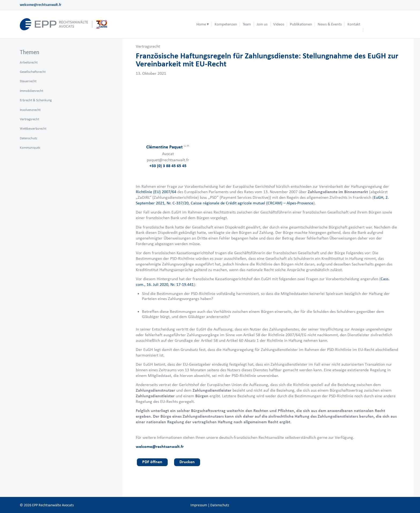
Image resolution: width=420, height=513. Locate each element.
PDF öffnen (152, 462)
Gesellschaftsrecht (33, 72)
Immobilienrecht (31, 91)
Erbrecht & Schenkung (36, 100)
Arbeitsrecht (29, 62)
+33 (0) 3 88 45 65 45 (168, 166)
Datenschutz (29, 138)
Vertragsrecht (148, 46)
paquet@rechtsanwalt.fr (168, 160)
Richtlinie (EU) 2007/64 (156, 192)
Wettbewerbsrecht (33, 128)
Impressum (199, 505)
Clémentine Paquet (168, 147)
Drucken (187, 462)
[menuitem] (203, 24)
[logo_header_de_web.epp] (64, 24)
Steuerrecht (28, 81)
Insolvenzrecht (30, 110)
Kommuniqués (30, 147)
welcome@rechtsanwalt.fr (41, 5)
